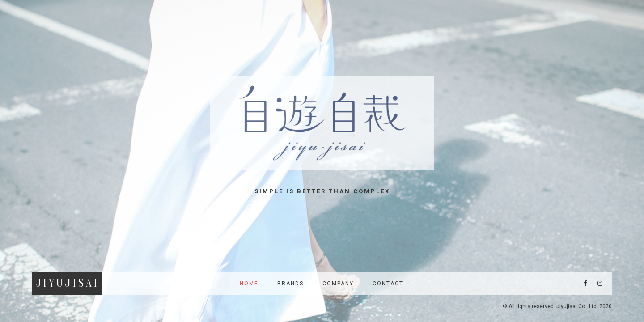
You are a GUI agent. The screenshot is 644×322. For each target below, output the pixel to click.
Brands (290, 284)
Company (338, 284)
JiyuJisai (67, 283)
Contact (388, 284)
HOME (249, 284)
